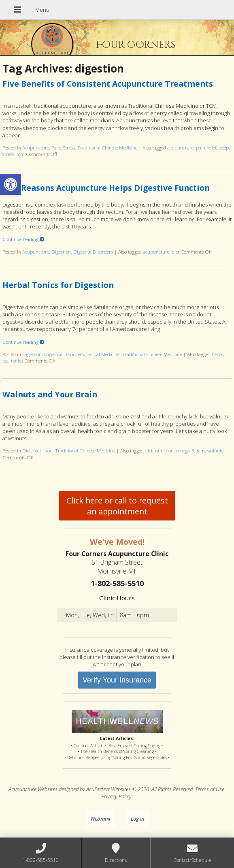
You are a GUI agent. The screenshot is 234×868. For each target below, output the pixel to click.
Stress (69, 147)
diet (175, 252)
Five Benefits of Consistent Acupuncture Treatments (108, 84)
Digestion (61, 252)
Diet (27, 450)
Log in (137, 819)
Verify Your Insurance (117, 680)
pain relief (206, 147)
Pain (56, 147)
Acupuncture (36, 147)
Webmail (100, 819)
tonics (17, 360)
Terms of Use (210, 789)
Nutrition (43, 450)
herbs (218, 354)
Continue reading (23, 239)
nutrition (164, 450)
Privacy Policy (116, 796)
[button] (11, 184)
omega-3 (185, 450)
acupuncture (180, 147)
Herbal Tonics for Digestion (58, 285)
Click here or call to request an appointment (117, 506)
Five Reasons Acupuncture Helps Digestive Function (106, 188)
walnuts (215, 450)
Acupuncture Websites (33, 789)
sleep (224, 147)
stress (8, 154)
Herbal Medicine (103, 354)
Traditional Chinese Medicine (107, 147)
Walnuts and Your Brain (50, 394)
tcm (21, 154)
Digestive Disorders (93, 252)
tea (5, 360)
